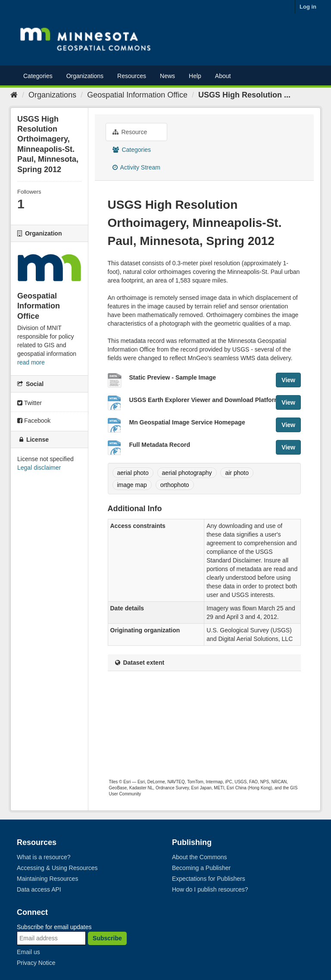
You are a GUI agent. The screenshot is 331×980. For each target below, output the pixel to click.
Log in (308, 7)
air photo (237, 473)
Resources (132, 76)
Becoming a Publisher (201, 868)
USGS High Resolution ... (244, 95)
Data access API (39, 889)
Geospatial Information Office (137, 95)
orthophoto (175, 485)
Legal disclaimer (39, 468)
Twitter (30, 403)
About (223, 76)
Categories (38, 76)
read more (31, 362)
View (288, 380)
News (167, 76)
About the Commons (200, 857)
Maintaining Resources (47, 879)
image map (132, 485)
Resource (130, 132)
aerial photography (187, 473)
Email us (28, 952)
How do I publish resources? (210, 889)
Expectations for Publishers (209, 879)
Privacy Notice (36, 963)
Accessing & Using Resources (57, 868)
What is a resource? (44, 857)
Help (195, 76)
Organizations (85, 76)
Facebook (34, 421)
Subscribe (107, 938)
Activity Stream (136, 167)
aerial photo (133, 473)
